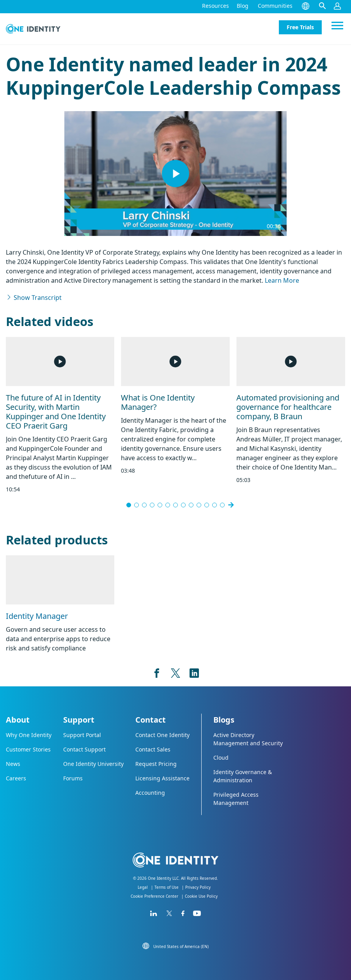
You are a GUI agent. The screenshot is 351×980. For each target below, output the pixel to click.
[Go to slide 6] (168, 505)
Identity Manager (37, 616)
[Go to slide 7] (175, 505)
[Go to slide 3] (144, 505)
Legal (143, 887)
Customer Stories (28, 749)
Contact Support (84, 749)
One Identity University (93, 764)
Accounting (150, 793)
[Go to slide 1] (129, 505)
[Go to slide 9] (191, 505)
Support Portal (82, 735)
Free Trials (300, 27)
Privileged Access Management (236, 799)
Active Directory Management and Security (248, 739)
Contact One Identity (162, 735)
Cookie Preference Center (154, 896)
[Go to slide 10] (199, 505)
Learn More (282, 280)
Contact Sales (153, 749)
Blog (243, 6)
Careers (16, 778)
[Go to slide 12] (214, 505)
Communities (275, 6)
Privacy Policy (198, 887)
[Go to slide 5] (160, 505)
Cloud (221, 758)
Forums (73, 778)
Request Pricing (156, 764)
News (13, 764)
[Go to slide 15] (222, 505)
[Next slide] (231, 505)
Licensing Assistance (162, 778)
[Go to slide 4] (152, 505)
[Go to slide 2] (136, 505)
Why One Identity (29, 735)
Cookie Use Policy (201, 896)
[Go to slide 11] (207, 505)
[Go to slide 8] (183, 505)
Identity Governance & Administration (243, 776)
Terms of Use (167, 887)
